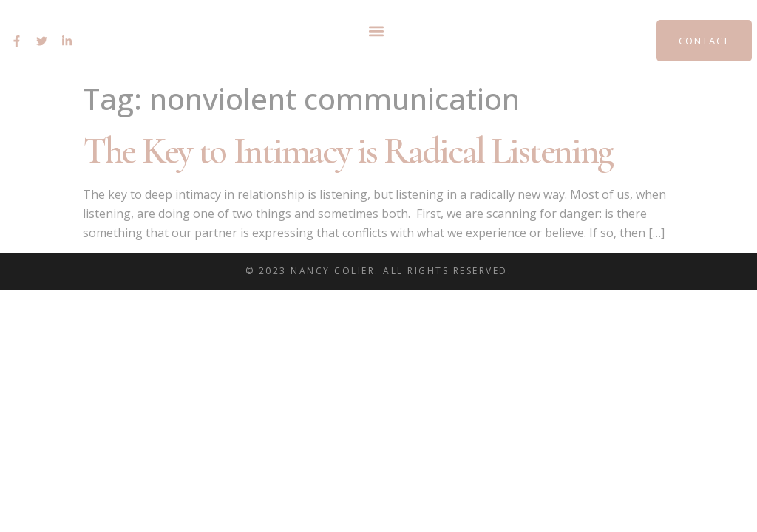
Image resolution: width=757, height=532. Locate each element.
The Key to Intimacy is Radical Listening (347, 151)
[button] (376, 31)
